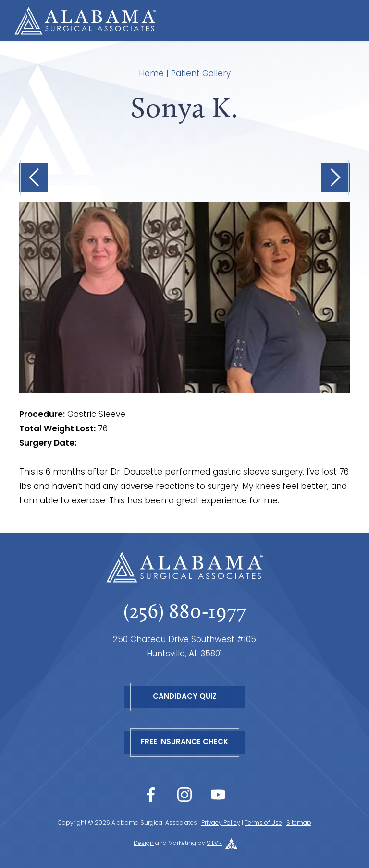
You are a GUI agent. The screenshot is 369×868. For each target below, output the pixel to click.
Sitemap (299, 823)
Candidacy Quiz (185, 697)
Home (151, 74)
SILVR (214, 844)
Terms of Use (263, 823)
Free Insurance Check (184, 743)
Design (144, 844)
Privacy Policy (221, 823)
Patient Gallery (201, 74)
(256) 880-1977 (185, 611)
